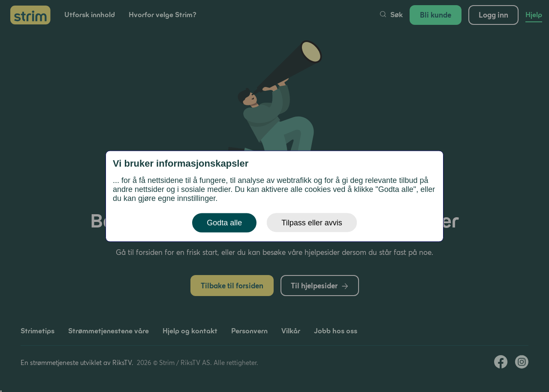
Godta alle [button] (224, 222)
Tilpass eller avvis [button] (312, 222)
